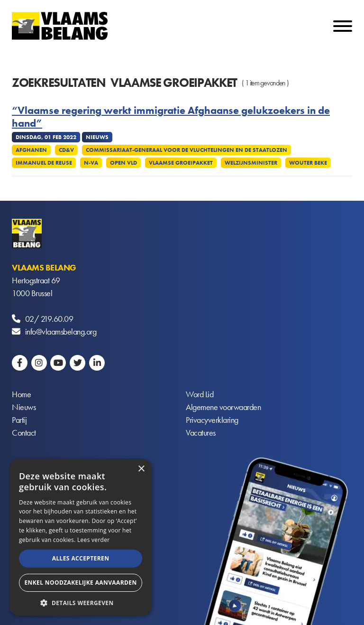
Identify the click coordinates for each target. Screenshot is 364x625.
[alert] (81, 537)
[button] (81, 602)
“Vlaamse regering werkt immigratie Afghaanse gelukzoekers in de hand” (171, 117)
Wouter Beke (308, 163)
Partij (19, 420)
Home (21, 394)
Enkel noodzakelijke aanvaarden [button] (80, 583)
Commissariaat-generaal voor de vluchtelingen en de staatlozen (187, 150)
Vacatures (201, 433)
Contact (24, 433)
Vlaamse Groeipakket (181, 163)
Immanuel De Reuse (44, 163)
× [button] (141, 469)
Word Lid (200, 394)
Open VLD (123, 163)
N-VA (91, 163)
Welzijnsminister (251, 163)
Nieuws (24, 407)
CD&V (66, 150)
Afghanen (31, 150)
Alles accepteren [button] (81, 558)
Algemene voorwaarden (223, 407)
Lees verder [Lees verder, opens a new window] (94, 540)
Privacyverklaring (212, 420)
